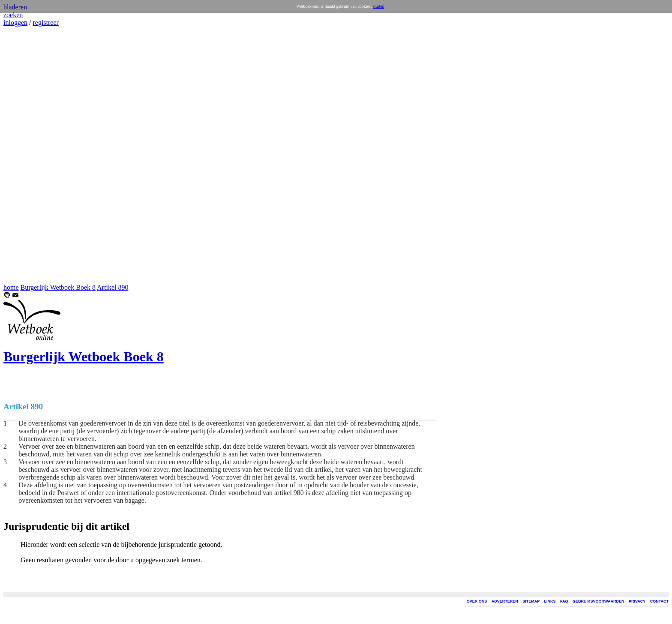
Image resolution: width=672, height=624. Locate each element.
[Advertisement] (29, 155)
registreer (45, 22)
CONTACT (659, 601)
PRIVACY (637, 601)
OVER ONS (477, 601)
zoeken (13, 15)
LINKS (550, 601)
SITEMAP (531, 601)
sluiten (379, 6)
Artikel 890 (112, 287)
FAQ (564, 601)
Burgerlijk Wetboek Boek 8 (58, 287)
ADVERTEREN (505, 601)
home (11, 287)
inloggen (15, 22)
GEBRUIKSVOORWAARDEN (598, 601)
